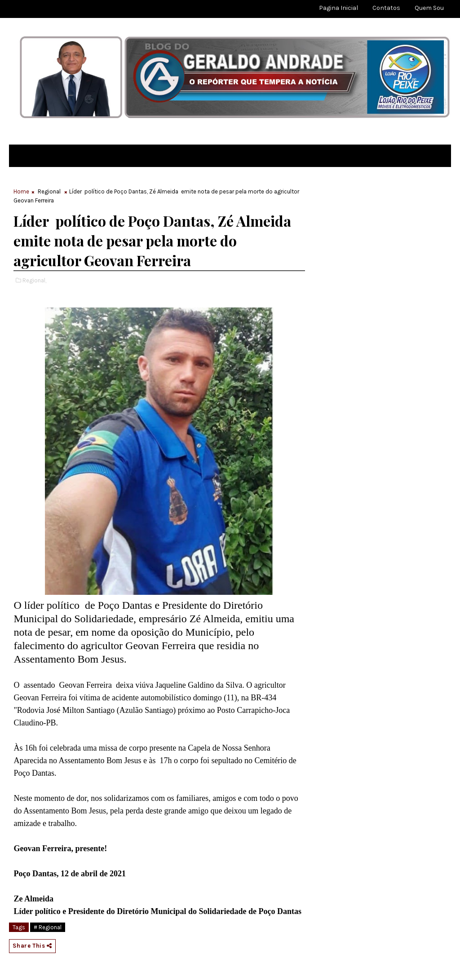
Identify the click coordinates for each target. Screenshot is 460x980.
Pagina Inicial (338, 8)
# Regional (48, 927)
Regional (49, 191)
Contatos (386, 8)
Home (21, 191)
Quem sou (429, 8)
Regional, (34, 280)
